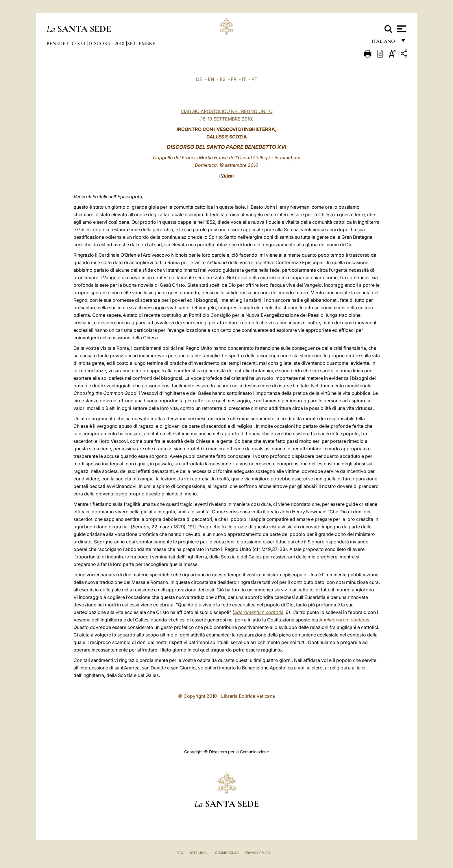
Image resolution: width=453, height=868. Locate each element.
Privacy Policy (258, 853)
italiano (384, 43)
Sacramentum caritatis (259, 612)
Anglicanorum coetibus (344, 620)
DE (199, 79)
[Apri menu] (401, 29)
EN (211, 79)
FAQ (180, 853)
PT (254, 79)
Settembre (141, 43)
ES (223, 79)
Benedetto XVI (67, 43)
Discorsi (101, 43)
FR (234, 79)
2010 (120, 43)
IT (244, 79)
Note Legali (199, 853)
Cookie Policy (227, 853)
